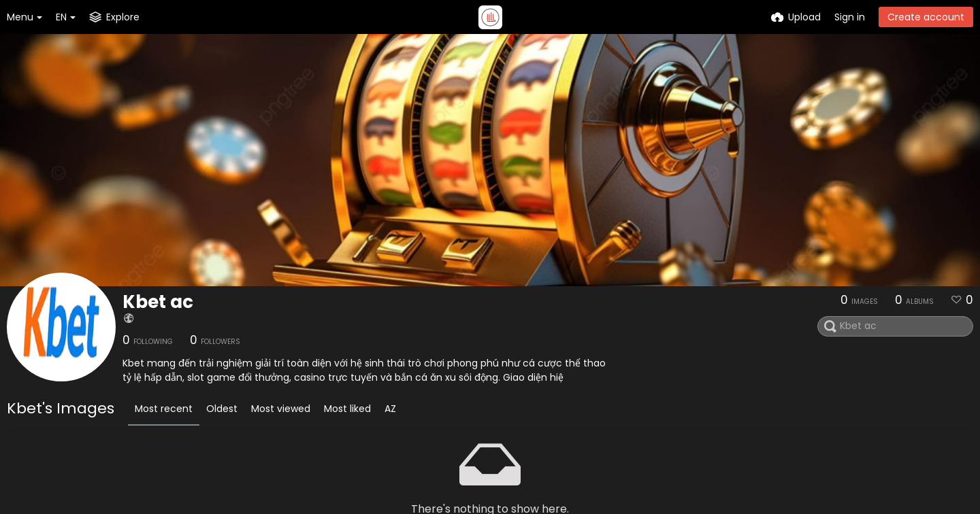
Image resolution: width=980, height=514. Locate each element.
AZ (390, 409)
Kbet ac (158, 302)
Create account (926, 17)
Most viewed (281, 409)
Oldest (222, 409)
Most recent (164, 409)
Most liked (347, 409)
